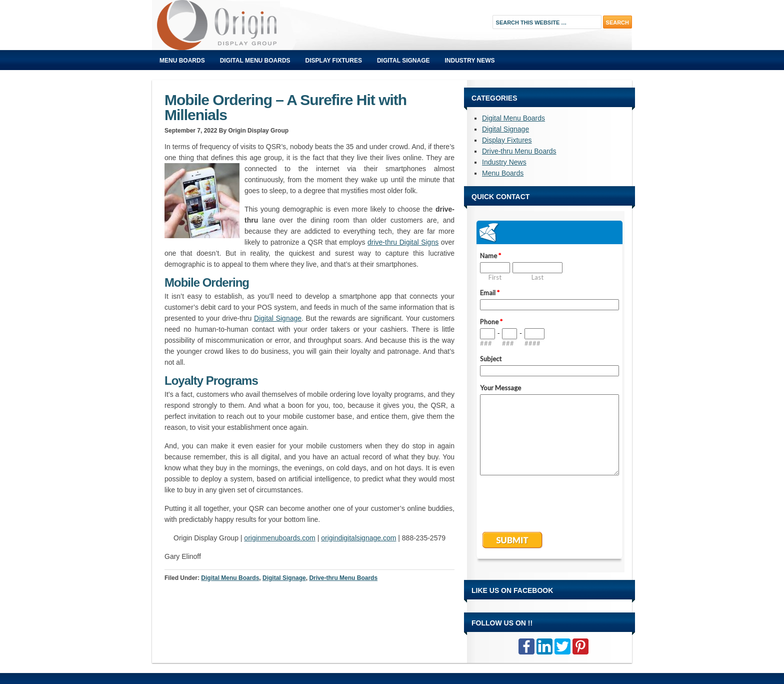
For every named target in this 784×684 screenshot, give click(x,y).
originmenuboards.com (279, 538)
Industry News (470, 61)
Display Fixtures (334, 61)
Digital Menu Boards (255, 61)
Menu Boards (182, 61)
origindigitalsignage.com (358, 538)
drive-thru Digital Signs (403, 242)
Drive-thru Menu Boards (343, 578)
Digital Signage (403, 61)
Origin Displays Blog (264, 25)
